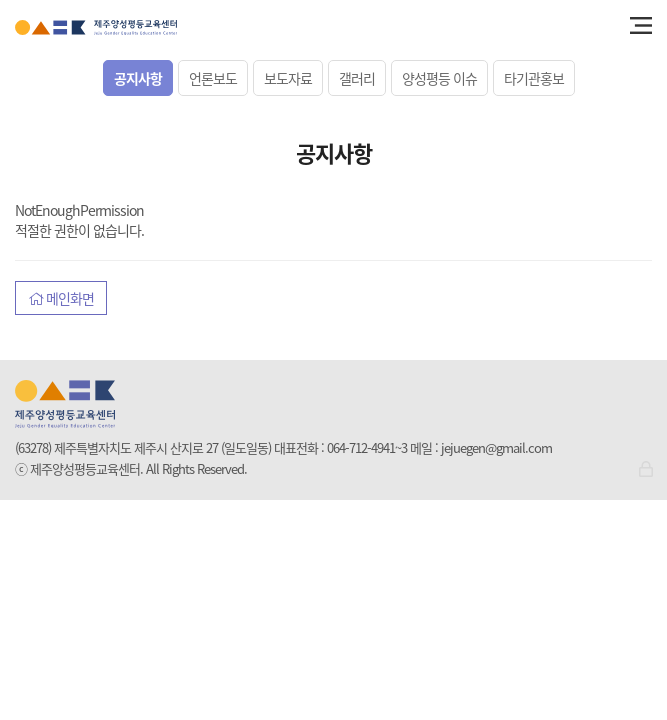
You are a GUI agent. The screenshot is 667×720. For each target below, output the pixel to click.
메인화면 (61, 298)
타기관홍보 (534, 78)
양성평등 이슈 (439, 78)
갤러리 (357, 78)
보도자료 (288, 78)
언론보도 (213, 78)
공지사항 (138, 78)
